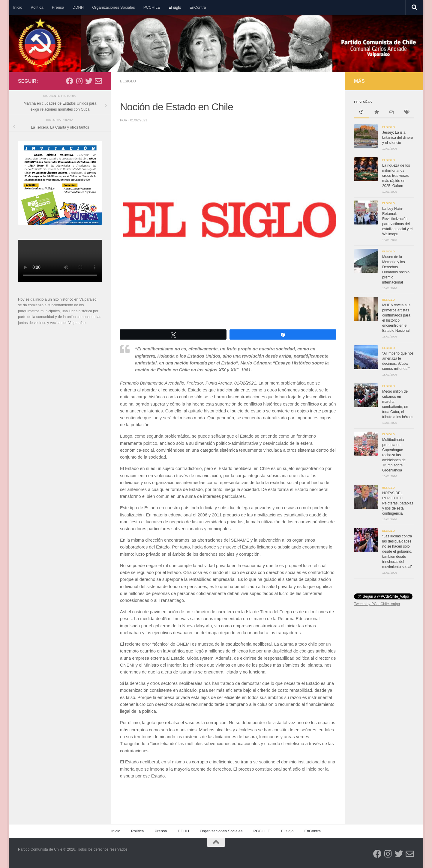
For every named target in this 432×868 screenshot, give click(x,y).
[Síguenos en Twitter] (89, 81)
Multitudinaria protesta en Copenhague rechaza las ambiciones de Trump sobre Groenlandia (394, 455)
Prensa (58, 7)
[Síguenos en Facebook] (70, 81)
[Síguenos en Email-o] (98, 81)
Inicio (18, 7)
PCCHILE (152, 7)
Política (37, 7)
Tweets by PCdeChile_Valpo (377, 604)
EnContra (198, 7)
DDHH (78, 7)
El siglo (175, 7)
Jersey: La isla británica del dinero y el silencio (398, 138)
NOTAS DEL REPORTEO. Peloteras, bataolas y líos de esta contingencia (398, 503)
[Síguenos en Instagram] (79, 81)
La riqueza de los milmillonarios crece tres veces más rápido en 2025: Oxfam (396, 176)
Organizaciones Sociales (114, 7)
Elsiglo (129, 81)
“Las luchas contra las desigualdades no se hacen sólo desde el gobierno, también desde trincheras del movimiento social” (397, 551)
